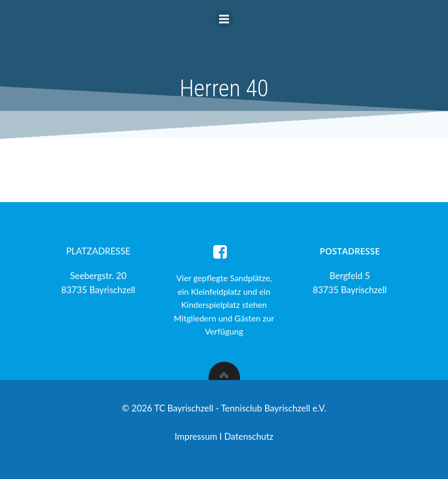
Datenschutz (249, 436)
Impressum (197, 436)
